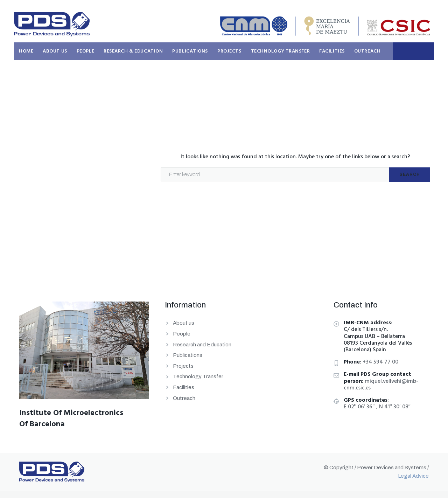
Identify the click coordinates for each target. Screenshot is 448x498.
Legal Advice (413, 476)
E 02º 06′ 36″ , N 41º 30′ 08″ (377, 407)
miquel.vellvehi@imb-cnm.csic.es (381, 385)
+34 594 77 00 (380, 362)
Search (410, 174)
